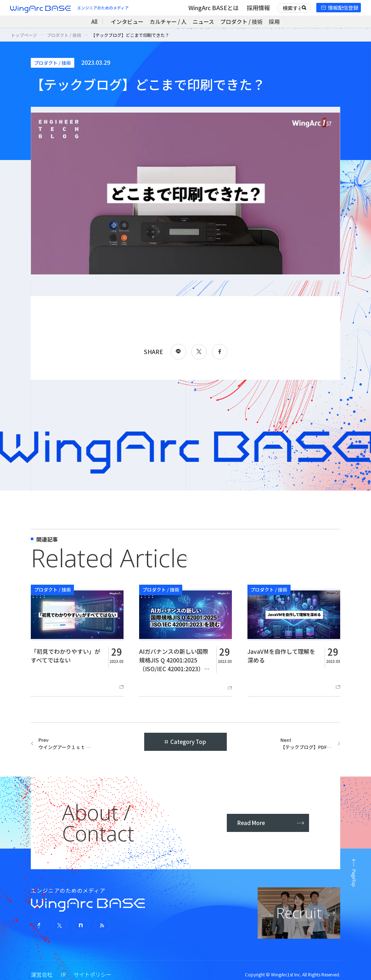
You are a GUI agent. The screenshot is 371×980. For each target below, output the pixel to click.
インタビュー (127, 22)
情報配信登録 (343, 8)
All (94, 22)
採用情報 (258, 8)
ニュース (203, 22)
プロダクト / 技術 (241, 22)
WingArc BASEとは (214, 8)
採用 (274, 22)
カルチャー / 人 (168, 22)
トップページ (24, 35)
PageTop (354, 878)
